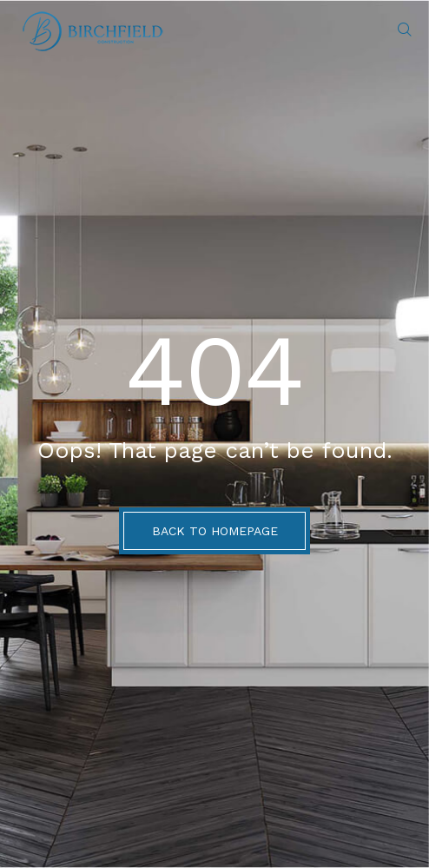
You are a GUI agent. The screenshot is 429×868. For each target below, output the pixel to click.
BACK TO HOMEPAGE (215, 531)
